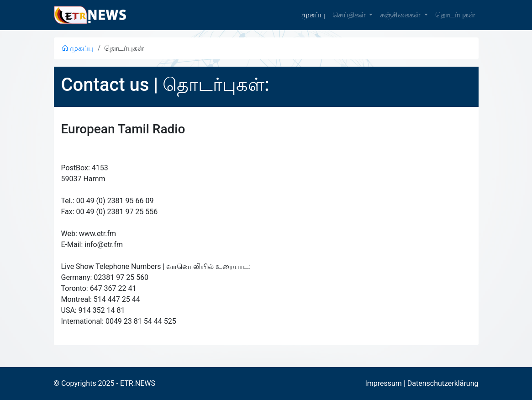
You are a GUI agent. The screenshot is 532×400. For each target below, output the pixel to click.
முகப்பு (313, 15)
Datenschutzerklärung (443, 383)
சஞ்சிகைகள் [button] (401, 15)
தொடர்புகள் (455, 15)
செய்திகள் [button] (350, 15)
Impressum (383, 383)
